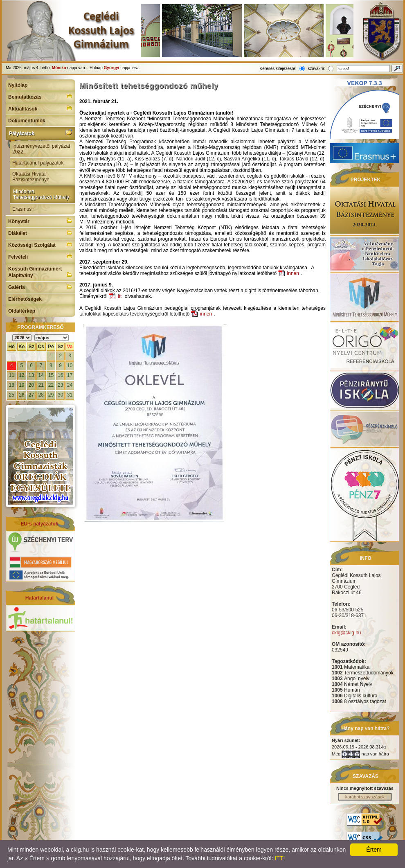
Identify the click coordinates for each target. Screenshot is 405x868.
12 (21, 375)
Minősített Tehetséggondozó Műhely (41, 194)
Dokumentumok (27, 121)
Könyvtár (40, 221)
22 (51, 385)
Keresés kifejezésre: (278, 69)
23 (60, 385)
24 (70, 385)
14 (41, 375)
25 (12, 395)
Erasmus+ (23, 209)
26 (21, 395)
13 (31, 375)
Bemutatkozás (40, 96)
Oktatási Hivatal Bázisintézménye (31, 177)
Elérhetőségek (25, 299)
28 (41, 395)
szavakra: (316, 69)
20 (31, 385)
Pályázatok (40, 133)
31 (70, 395)
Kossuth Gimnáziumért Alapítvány (40, 272)
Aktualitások (40, 108)
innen (293, 273)
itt (120, 296)
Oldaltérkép (22, 311)
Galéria (40, 286)
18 (12, 385)
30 (60, 395)
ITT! (280, 858)
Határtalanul (39, 598)
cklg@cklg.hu (346, 633)
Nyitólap (18, 85)
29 (51, 395)
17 (70, 375)
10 (70, 365)
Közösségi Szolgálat (40, 244)
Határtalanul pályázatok (38, 163)
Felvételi (40, 256)
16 (60, 375)
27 (31, 395)
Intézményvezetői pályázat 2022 (41, 149)
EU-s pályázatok (39, 524)
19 (21, 385)
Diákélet (40, 232)
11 (12, 375)
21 (41, 385)
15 (51, 375)
